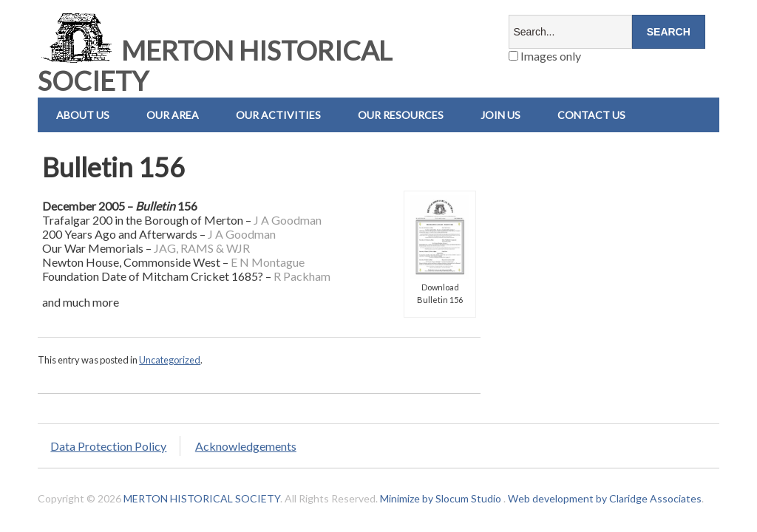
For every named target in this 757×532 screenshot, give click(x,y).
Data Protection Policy (108, 446)
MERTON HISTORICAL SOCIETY (215, 65)
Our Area (173, 115)
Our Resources (401, 115)
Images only (545, 56)
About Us (83, 115)
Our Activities (278, 115)
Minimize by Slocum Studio (441, 498)
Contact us (591, 115)
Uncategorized (170, 360)
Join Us (500, 115)
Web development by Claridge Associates (605, 498)
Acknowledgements (246, 446)
